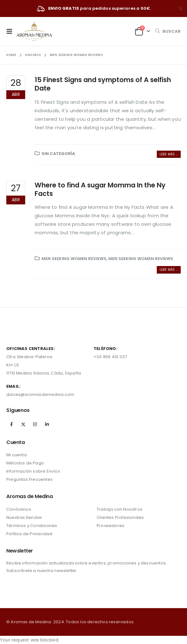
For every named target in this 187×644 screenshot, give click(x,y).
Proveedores (110, 526)
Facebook (12, 424)
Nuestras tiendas (24, 517)
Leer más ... (169, 154)
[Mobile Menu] (11, 31)
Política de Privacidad (29, 534)
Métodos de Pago (25, 463)
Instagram (35, 424)
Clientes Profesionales (120, 517)
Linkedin (47, 424)
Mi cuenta (17, 455)
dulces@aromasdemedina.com (40, 394)
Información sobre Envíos (33, 471)
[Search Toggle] (168, 31)
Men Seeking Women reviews (74, 259)
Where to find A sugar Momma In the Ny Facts (100, 189)
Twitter (23, 424)
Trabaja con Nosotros (119, 509)
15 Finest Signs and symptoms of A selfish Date (103, 84)
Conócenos (19, 509)
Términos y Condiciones (32, 526)
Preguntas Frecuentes (29, 479)
